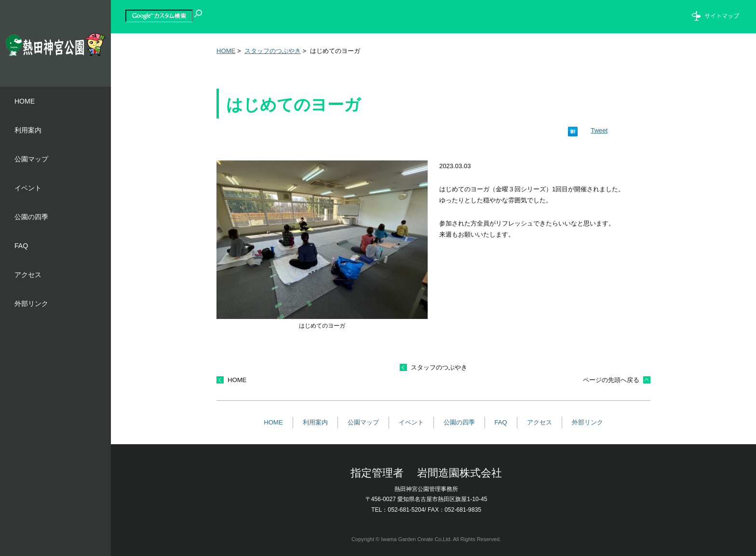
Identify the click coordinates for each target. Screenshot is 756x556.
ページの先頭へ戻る (611, 380)
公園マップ (363, 422)
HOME (226, 51)
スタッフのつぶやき (273, 51)
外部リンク (587, 422)
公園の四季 (459, 422)
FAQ (501, 422)
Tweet (599, 130)
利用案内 (315, 422)
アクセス (540, 422)
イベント (411, 422)
